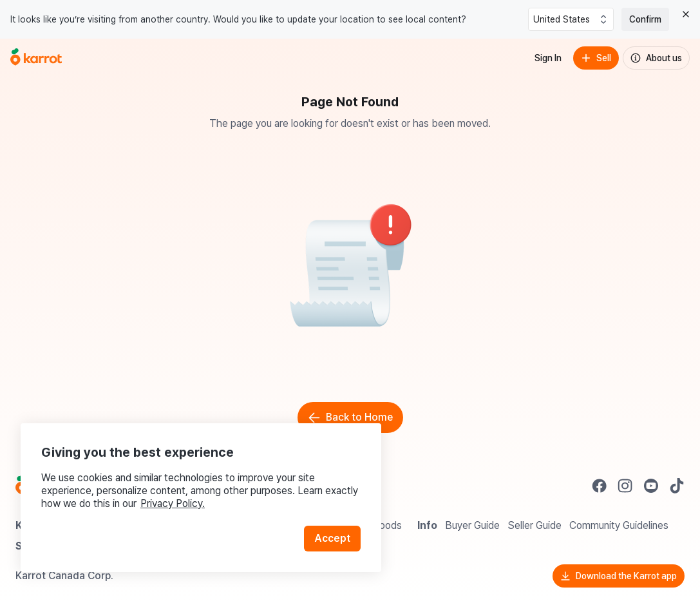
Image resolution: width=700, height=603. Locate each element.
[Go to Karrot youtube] (651, 486)
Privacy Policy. (173, 503)
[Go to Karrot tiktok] (677, 486)
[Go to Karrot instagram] (625, 486)
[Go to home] (36, 58)
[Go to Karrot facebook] (600, 486)
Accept (332, 538)
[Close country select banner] (686, 14)
